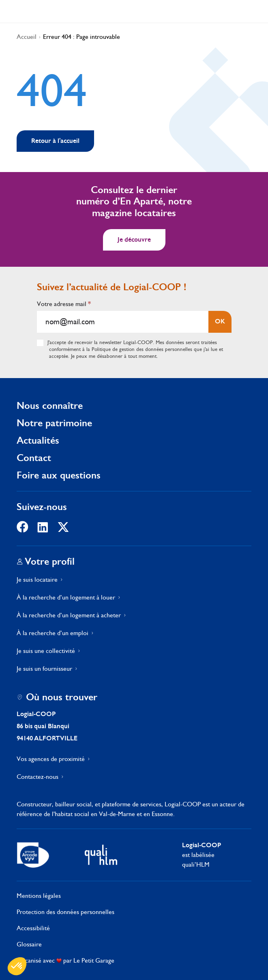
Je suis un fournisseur (44, 669)
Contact (34, 458)
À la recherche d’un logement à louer (66, 597)
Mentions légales (39, 896)
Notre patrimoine (54, 423)
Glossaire (29, 944)
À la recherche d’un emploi (53, 633)
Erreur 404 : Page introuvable (81, 37)
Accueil (27, 37)
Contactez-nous (38, 777)
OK (220, 321)
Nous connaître (50, 405)
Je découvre (134, 239)
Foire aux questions (59, 475)
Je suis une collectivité (46, 651)
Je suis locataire (37, 579)
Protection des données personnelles (65, 912)
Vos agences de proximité (51, 759)
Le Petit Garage (94, 960)
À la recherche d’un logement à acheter (69, 615)
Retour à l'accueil (55, 141)
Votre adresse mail (64, 304)
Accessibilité (33, 928)
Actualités (38, 440)
